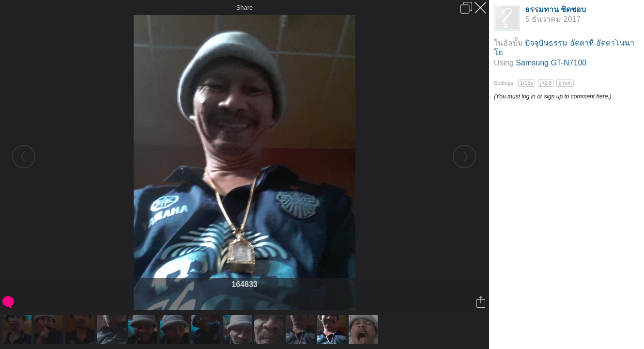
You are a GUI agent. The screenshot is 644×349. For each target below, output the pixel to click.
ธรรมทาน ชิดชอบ (555, 9)
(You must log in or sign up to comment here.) (553, 96)
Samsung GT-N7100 (551, 63)
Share (245, 8)
